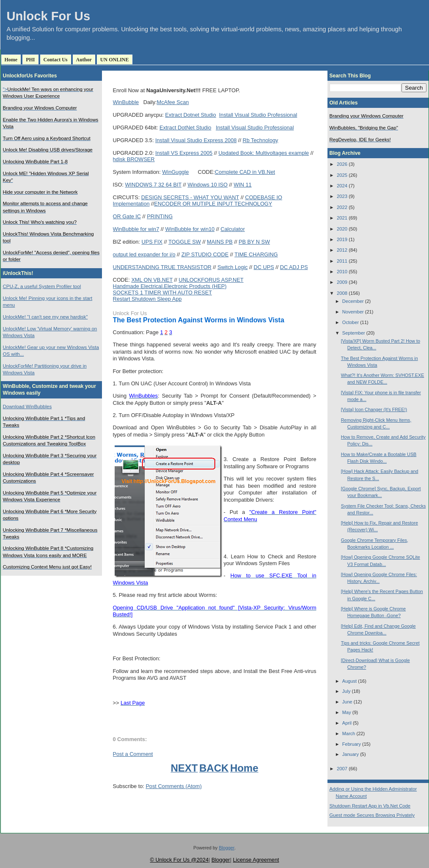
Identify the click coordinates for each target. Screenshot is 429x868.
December (353, 301)
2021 (342, 218)
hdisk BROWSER (134, 159)
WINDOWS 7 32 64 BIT (154, 185)
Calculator (232, 229)
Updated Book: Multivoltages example (264, 153)
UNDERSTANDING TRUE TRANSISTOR (162, 267)
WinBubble (126, 102)
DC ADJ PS (294, 267)
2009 (342, 282)
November (353, 312)
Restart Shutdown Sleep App (147, 299)
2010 (342, 272)
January (351, 754)
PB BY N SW (254, 242)
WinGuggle (175, 172)
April (347, 723)
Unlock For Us (49, 16)
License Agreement (256, 860)
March (349, 733)
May (347, 712)
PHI (30, 60)
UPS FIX (152, 242)
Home (11, 60)
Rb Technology (260, 140)
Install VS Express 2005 (184, 153)
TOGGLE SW (185, 242)
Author (84, 60)
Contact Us (56, 60)
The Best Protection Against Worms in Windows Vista (199, 320)
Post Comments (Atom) (173, 786)
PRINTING (160, 216)
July (346, 691)
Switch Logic (233, 267)
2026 (342, 164)
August (349, 681)
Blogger (227, 848)
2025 (342, 175)
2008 (342, 293)
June (347, 702)
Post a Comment (133, 754)
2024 (342, 186)
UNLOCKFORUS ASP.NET (211, 280)
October (351, 322)
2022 (342, 207)
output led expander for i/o (144, 254)
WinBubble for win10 (190, 229)
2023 (342, 196)
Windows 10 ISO (208, 185)
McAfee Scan (173, 102)
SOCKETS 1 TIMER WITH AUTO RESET (162, 293)
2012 (342, 250)
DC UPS (264, 267)
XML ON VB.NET (152, 280)
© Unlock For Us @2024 (179, 860)
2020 (342, 229)
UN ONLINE (115, 60)
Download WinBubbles (27, 407)
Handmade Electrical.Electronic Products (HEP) (170, 286)
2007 (342, 769)
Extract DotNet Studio (185, 128)
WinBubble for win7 (136, 229)
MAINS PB (220, 242)
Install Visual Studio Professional (258, 115)
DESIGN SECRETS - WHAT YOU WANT (190, 197)
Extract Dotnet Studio (190, 115)
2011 (342, 261)
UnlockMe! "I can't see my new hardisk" (45, 317)
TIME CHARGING (256, 254)
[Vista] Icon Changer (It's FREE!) (374, 409)
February (352, 744)
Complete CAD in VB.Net (245, 172)
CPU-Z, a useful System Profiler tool (42, 286)
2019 (342, 239)
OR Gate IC (127, 216)
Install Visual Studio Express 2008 (196, 140)
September (354, 333)
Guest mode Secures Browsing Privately (372, 815)
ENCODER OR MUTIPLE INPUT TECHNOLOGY (213, 204)
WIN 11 (242, 185)
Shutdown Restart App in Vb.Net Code (370, 806)
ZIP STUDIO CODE (205, 254)
